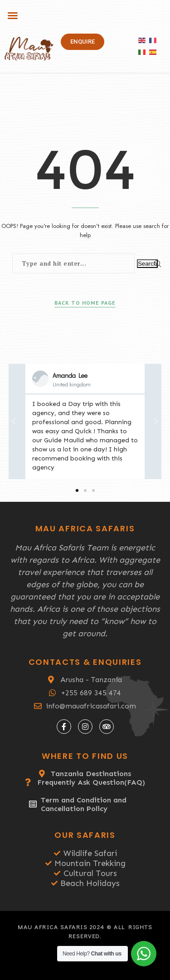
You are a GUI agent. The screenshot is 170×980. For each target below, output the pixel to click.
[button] (13, 15)
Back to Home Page (85, 303)
